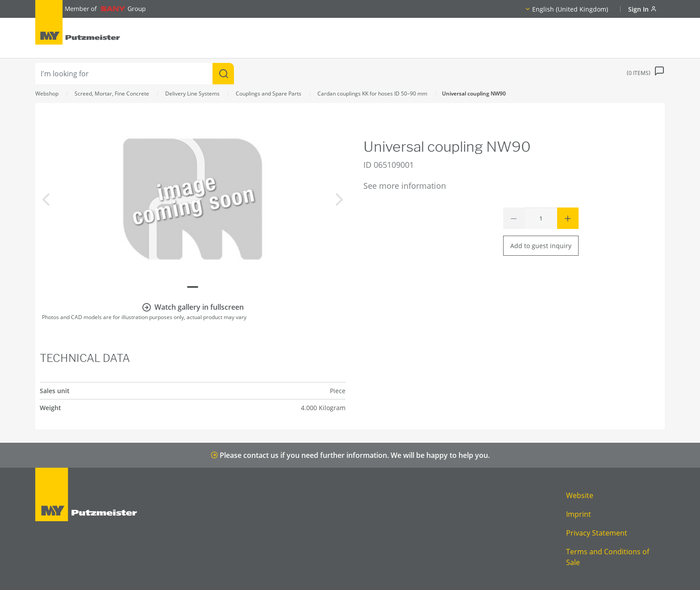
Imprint (579, 514)
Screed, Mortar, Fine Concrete (112, 93)
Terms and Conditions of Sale (608, 557)
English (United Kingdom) (570, 9)
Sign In (642, 9)
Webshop (47, 93)
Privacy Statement (597, 533)
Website (580, 495)
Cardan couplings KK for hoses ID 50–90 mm (372, 93)
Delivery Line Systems (192, 93)
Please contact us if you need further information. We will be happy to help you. (350, 455)
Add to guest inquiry (541, 246)
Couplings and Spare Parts (269, 93)
